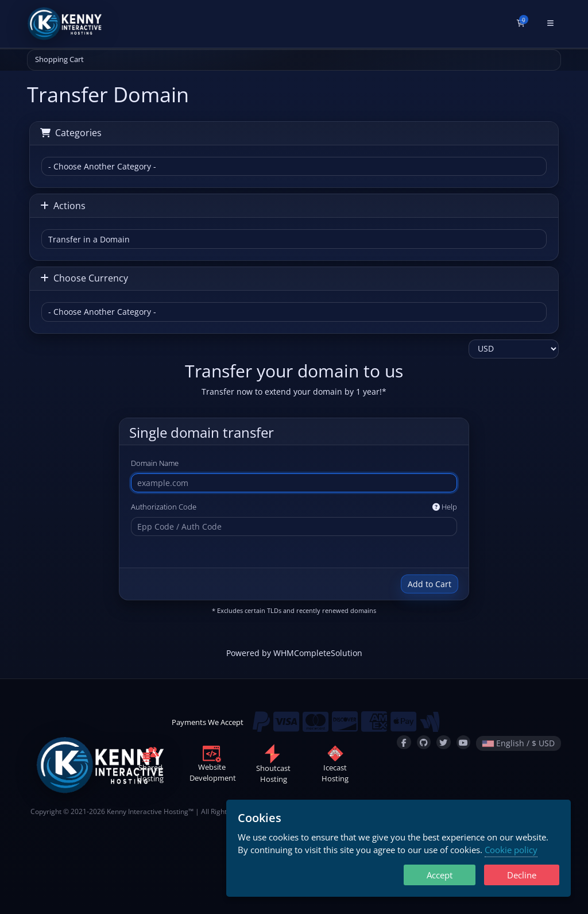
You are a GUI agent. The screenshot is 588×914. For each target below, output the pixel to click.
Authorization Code (294, 507)
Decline (522, 875)
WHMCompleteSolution (318, 653)
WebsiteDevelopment (213, 766)
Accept (440, 875)
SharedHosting (150, 766)
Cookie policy (511, 850)
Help (445, 507)
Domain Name (155, 463)
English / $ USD (519, 743)
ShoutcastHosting (273, 767)
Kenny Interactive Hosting (148, 811)
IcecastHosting (335, 766)
